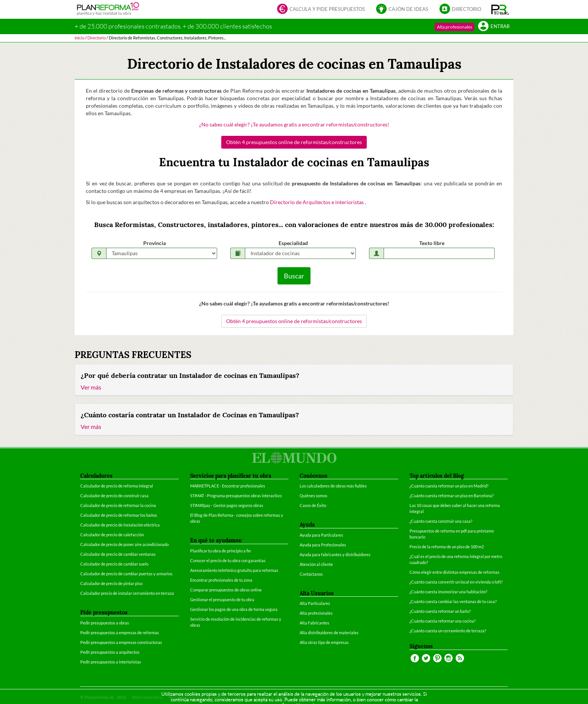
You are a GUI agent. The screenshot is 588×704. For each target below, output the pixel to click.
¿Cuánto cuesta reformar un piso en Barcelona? (451, 496)
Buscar (294, 276)
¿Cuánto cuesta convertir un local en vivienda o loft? (456, 582)
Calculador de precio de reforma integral (117, 486)
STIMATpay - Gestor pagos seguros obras (227, 505)
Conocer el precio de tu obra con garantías (228, 560)
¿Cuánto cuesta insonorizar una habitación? (448, 592)
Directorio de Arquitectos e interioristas (317, 202)
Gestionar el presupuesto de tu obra (222, 599)
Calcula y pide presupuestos (321, 10)
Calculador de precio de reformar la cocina (118, 505)
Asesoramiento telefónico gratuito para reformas (234, 570)
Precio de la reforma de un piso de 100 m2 (447, 547)
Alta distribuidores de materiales (329, 633)
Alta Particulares (315, 603)
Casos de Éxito (313, 505)
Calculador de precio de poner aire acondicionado (124, 544)
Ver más (91, 387)
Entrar (494, 27)
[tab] (294, 380)
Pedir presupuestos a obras (105, 623)
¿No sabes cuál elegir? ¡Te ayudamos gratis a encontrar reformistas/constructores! (294, 124)
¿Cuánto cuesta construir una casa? (441, 521)
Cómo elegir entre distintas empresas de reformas (454, 572)
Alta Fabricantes (314, 623)
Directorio (460, 10)
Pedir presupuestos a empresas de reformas (120, 633)
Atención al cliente (316, 564)
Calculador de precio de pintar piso (111, 583)
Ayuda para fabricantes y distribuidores (335, 554)
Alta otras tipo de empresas (324, 642)
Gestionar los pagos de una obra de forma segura (234, 609)
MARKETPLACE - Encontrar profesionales (228, 486)
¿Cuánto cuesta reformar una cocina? (442, 621)
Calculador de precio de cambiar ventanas (118, 554)
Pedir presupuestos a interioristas (111, 662)
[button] (500, 9)
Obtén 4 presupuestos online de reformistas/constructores (294, 142)
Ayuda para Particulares (321, 535)
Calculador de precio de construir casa (114, 496)
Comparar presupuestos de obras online (226, 590)
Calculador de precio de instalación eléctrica (120, 525)
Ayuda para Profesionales (323, 545)
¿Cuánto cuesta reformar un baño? (440, 611)
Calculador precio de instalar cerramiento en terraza (127, 593)
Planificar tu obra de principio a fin (220, 551)
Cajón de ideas (402, 10)
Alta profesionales (454, 27)
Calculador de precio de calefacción (112, 535)
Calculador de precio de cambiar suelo (114, 564)
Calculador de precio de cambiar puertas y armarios (126, 574)
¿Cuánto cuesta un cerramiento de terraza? (448, 631)
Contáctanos (311, 574)
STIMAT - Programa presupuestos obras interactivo (236, 496)
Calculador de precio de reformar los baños (119, 515)
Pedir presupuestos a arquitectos (110, 652)
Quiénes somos (313, 496)
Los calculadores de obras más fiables (333, 486)
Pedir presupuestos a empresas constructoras (121, 642)
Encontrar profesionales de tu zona (221, 580)
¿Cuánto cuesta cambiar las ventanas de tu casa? (453, 601)
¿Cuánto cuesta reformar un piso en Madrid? (449, 486)
